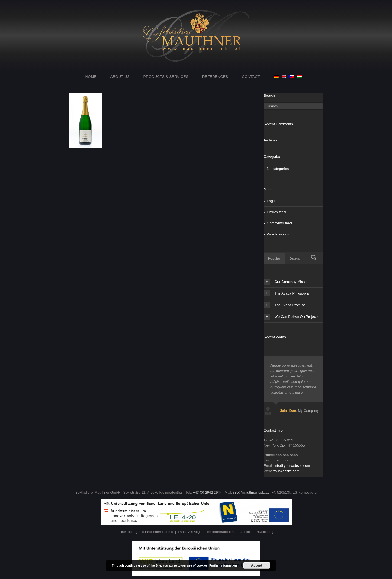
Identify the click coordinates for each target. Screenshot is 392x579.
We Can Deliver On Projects (291, 317)
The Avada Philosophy (287, 293)
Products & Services (166, 77)
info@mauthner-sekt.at (251, 492)
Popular (274, 258)
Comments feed (279, 223)
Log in (272, 201)
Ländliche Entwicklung (256, 532)
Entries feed (276, 212)
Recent (294, 258)
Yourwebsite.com (286, 471)
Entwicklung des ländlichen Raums (146, 532)
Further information (223, 565)
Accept (257, 565)
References (215, 77)
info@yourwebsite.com (292, 466)
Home (91, 77)
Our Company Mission (287, 282)
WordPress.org (279, 234)
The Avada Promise (284, 305)
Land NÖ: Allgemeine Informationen (206, 532)
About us (120, 77)
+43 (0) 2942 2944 (207, 492)
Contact (251, 77)
